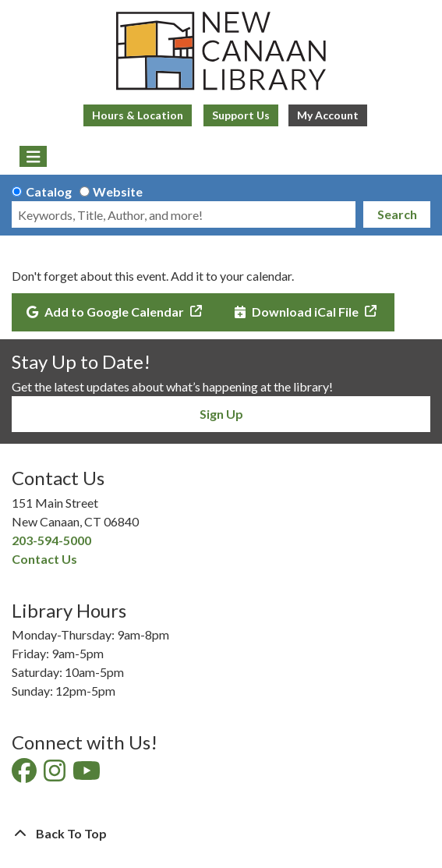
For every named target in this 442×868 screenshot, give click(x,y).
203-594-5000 (51, 540)
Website (118, 191)
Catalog (49, 191)
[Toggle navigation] (33, 157)
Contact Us (44, 559)
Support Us (241, 115)
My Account (328, 115)
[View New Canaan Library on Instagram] (56, 775)
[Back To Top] (221, 834)
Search (397, 214)
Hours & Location (138, 115)
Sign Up (221, 414)
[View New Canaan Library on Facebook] (25, 775)
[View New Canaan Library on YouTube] (88, 775)
